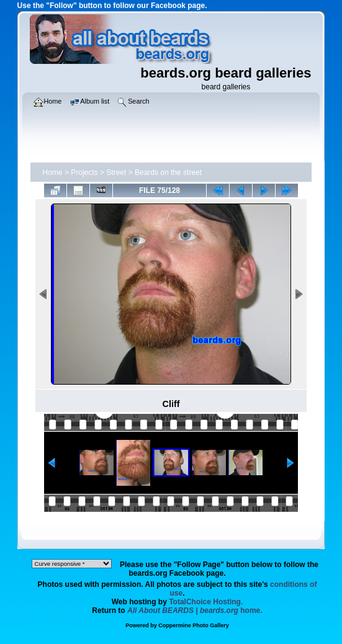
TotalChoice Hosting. (206, 602)
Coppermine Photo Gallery (194, 625)
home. (195, 610)
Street (116, 172)
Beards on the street (168, 172)
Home (53, 172)
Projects (84, 172)
